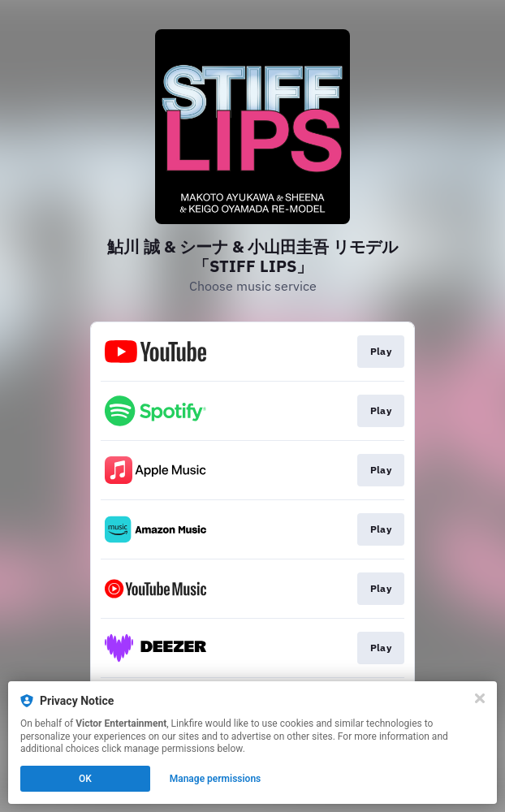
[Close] (480, 698)
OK (85, 779)
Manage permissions (216, 779)
